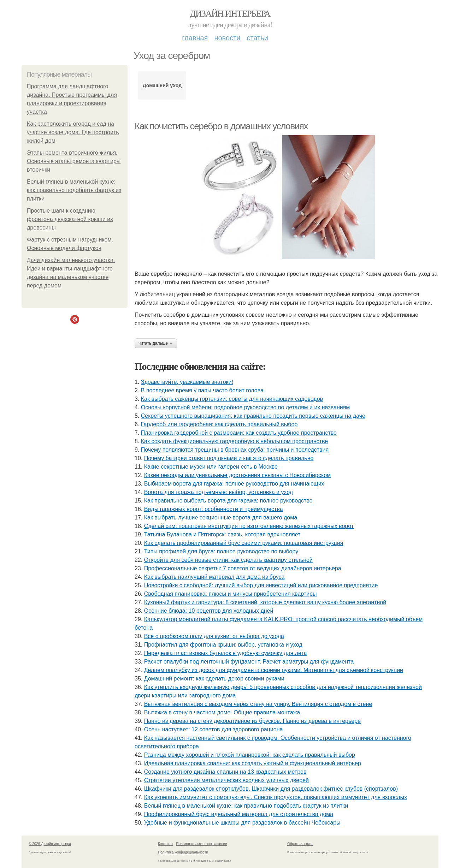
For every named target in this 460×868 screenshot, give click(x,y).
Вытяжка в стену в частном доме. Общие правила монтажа (222, 712)
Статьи (257, 38)
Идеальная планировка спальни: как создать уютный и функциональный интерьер (253, 763)
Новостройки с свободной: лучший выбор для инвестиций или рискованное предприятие (261, 585)
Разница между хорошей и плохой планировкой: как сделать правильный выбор (250, 755)
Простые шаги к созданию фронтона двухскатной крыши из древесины (70, 219)
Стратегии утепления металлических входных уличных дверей (226, 780)
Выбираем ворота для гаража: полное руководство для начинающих (234, 484)
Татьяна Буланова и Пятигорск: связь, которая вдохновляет (222, 534)
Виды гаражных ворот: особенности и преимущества (214, 509)
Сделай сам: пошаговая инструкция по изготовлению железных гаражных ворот (249, 526)
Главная (195, 38)
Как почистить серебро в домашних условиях (221, 126)
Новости (227, 38)
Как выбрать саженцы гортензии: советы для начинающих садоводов (232, 399)
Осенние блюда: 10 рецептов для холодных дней (209, 611)
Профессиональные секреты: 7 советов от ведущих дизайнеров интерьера (243, 568)
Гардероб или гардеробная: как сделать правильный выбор (219, 424)
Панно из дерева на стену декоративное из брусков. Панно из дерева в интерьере (252, 721)
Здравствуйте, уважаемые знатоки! (187, 382)
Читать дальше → (156, 343)
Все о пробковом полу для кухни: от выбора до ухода (214, 636)
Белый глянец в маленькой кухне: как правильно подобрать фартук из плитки (74, 190)
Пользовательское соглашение (202, 844)
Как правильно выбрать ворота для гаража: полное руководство (228, 501)
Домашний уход (162, 85)
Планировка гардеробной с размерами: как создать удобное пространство (239, 433)
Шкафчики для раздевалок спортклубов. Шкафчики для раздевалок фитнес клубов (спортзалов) (271, 789)
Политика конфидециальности (183, 852)
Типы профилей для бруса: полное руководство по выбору (221, 551)
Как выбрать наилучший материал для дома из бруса (214, 577)
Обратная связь (300, 844)
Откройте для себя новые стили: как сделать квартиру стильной (228, 560)
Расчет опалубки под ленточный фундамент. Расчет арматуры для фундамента (249, 662)
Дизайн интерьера (230, 14)
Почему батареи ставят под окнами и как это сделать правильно (229, 458)
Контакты (166, 844)
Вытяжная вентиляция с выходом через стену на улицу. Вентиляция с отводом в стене (258, 704)
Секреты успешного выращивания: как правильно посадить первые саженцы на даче (253, 416)
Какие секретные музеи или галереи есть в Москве (211, 467)
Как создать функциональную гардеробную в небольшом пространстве (234, 441)
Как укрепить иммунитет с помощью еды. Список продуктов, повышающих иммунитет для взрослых (276, 797)
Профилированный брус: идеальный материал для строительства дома (239, 814)
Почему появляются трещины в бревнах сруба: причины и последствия (235, 450)
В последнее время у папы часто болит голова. (203, 390)
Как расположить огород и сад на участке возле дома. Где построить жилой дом (73, 132)
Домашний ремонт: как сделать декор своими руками (214, 679)
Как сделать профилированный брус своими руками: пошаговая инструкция (244, 543)
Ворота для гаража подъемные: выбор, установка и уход (219, 492)
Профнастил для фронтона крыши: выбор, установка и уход (223, 645)
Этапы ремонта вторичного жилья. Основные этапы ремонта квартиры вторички (74, 161)
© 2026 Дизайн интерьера (50, 844)
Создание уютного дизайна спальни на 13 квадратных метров (225, 772)
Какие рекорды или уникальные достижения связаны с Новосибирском (237, 475)
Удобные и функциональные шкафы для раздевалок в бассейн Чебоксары (242, 823)
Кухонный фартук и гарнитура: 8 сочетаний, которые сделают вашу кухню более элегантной (265, 602)
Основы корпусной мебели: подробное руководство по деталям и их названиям (246, 407)
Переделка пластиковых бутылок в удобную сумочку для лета (226, 653)
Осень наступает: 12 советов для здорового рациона (214, 729)
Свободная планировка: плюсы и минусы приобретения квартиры (231, 594)
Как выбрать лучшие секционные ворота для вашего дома (221, 518)
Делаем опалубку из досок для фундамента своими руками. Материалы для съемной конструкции (274, 670)
